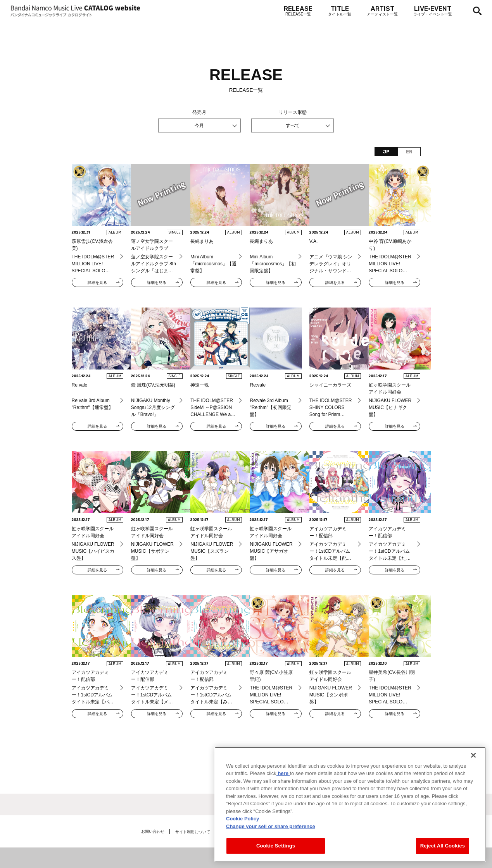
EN (409, 152)
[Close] (473, 760)
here (283, 778)
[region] (350, 809)
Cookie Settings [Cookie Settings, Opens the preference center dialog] (276, 851)
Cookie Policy (243, 824)
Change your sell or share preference (271, 831)
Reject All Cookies (443, 851)
